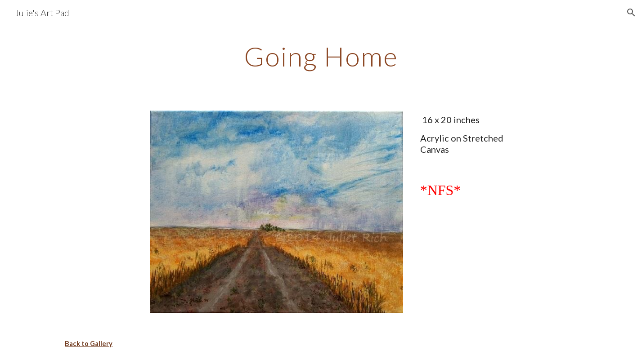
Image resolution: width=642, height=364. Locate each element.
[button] (631, 13)
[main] (321, 56)
